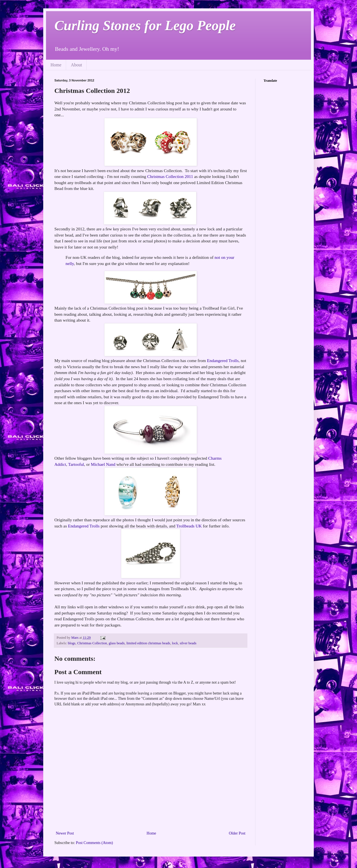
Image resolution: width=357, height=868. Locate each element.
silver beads (188, 643)
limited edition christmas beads (148, 643)
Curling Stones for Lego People (145, 25)
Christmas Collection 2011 (170, 176)
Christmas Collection (92, 643)
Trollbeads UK (189, 526)
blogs (72, 643)
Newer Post (65, 833)
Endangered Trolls (223, 361)
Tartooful (76, 464)
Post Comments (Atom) (94, 843)
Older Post (237, 833)
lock (175, 643)
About (76, 65)
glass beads (117, 643)
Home (56, 65)
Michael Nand (103, 464)
